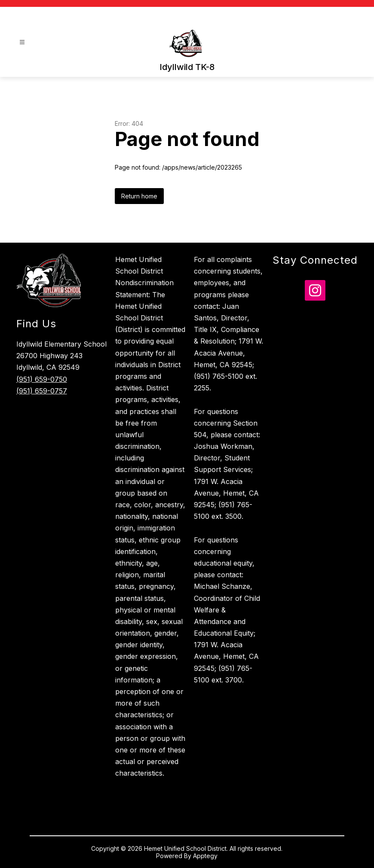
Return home (139, 196)
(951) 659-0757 (42, 391)
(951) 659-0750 (42, 379)
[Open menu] (22, 42)
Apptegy (205, 856)
